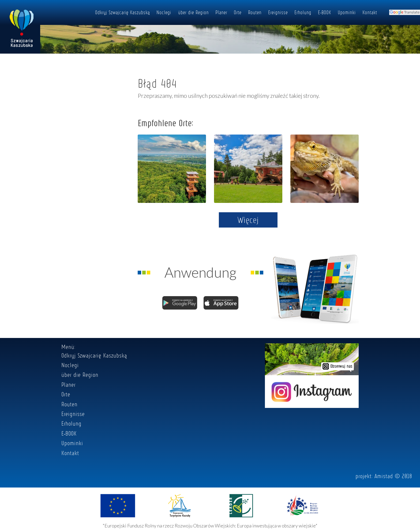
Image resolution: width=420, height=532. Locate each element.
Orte (238, 12)
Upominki (347, 12)
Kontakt (370, 12)
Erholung (303, 12)
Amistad (384, 476)
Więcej (248, 220)
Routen (255, 12)
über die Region (193, 12)
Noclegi (164, 12)
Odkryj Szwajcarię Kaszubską (122, 12)
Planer (221, 12)
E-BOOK (325, 12)
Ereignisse (278, 12)
